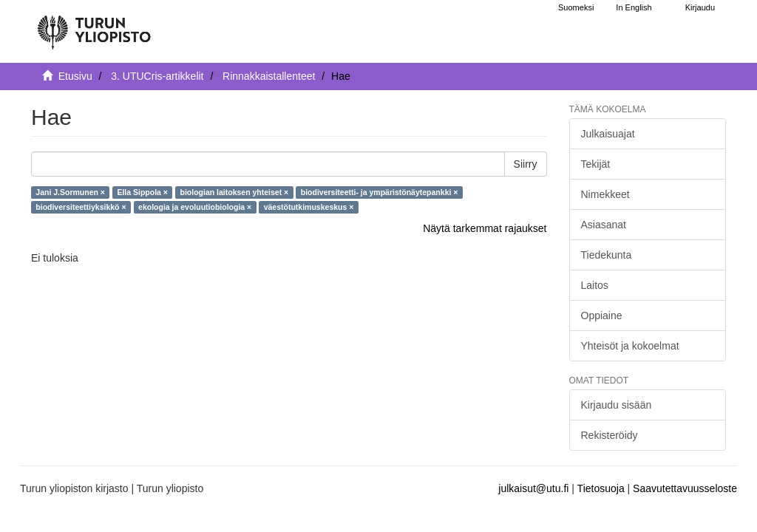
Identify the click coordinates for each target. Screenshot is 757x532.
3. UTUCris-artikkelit (157, 76)
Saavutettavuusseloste (685, 488)
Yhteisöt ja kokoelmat (630, 346)
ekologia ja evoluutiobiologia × (195, 207)
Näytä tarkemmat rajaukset (485, 228)
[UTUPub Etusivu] (94, 26)
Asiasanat (604, 225)
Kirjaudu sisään (617, 405)
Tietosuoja (601, 488)
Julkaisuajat (608, 134)
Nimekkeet (605, 194)
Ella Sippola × (142, 192)
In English (634, 7)
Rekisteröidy (610, 435)
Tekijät (596, 164)
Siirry (526, 164)
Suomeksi (576, 7)
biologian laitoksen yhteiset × (235, 192)
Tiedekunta (607, 255)
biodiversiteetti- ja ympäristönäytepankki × (380, 192)
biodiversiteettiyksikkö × (81, 207)
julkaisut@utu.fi (533, 488)
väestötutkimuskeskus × (309, 207)
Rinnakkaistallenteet (269, 76)
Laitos (595, 285)
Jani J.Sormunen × (70, 192)
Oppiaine (602, 316)
